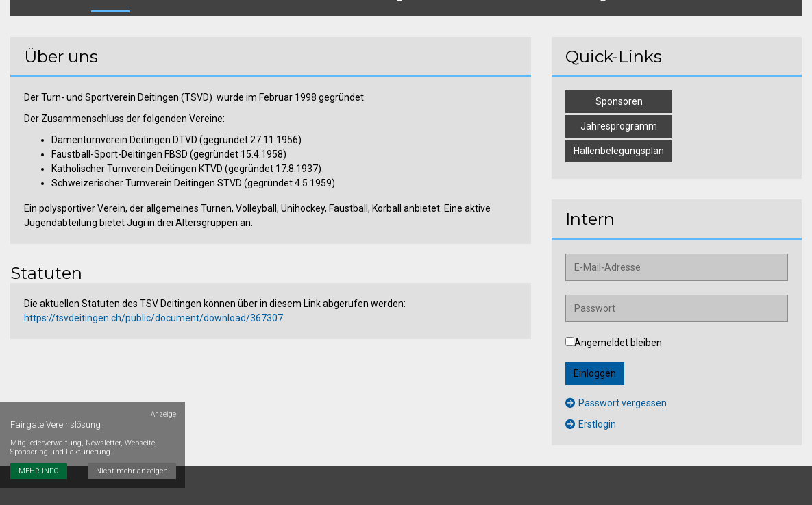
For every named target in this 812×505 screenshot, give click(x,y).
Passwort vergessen (616, 387)
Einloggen (595, 358)
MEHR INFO (39, 440)
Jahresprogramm (619, 110)
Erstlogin (591, 408)
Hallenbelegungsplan (619, 135)
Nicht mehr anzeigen (134, 440)
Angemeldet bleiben (614, 327)
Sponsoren (619, 86)
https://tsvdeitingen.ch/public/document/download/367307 (153, 302)
